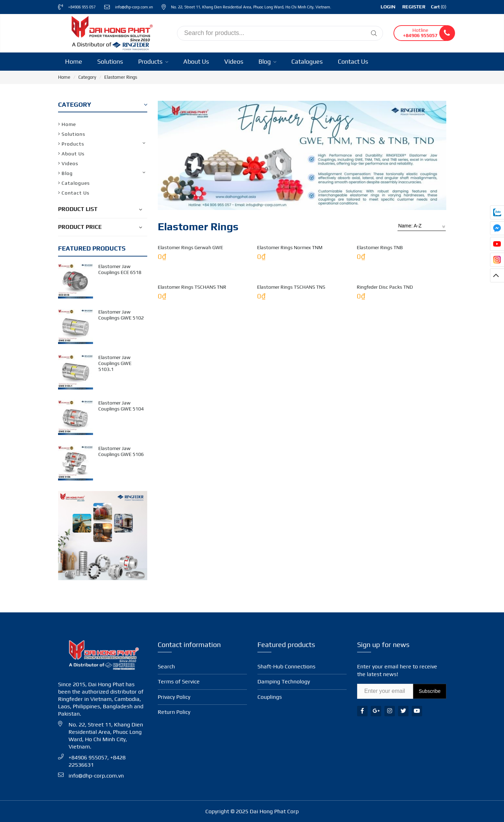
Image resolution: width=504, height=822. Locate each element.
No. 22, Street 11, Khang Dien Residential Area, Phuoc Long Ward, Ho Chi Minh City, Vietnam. (251, 7)
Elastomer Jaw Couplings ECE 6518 (120, 269)
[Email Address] (385, 691)
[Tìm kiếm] (374, 33)
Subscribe (430, 691)
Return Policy (174, 712)
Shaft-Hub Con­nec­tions (286, 666)
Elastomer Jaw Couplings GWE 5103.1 (115, 363)
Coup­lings (270, 697)
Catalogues (307, 61)
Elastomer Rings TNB (380, 337)
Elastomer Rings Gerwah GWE (190, 337)
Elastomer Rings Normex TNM (290, 337)
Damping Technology (284, 682)
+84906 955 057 (82, 7)
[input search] (280, 33)
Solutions (110, 61)
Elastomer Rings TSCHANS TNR (192, 465)
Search (166, 666)
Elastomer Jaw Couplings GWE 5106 (121, 451)
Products (153, 61)
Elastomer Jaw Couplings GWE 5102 (121, 315)
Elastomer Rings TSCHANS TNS (291, 465)
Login (388, 7)
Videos (234, 61)
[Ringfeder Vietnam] (111, 32)
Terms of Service (179, 682)
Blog (267, 61)
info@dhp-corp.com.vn (134, 7)
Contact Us (353, 61)
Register (414, 7)
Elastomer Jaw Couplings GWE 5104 (121, 406)
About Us (196, 61)
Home (74, 61)
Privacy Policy (174, 697)
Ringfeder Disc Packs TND (385, 465)
